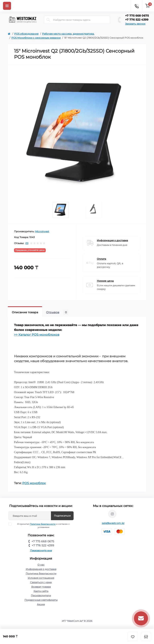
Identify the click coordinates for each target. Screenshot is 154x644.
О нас (41, 565)
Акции (41, 604)
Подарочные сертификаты (41, 600)
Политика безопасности (43, 524)
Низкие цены (105, 281)
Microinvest (42, 231)
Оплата (101, 259)
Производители (41, 595)
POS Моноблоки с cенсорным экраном (36, 38)
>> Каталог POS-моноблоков (37, 335)
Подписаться (62, 516)
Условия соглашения (41, 578)
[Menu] (7, 6)
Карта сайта (41, 591)
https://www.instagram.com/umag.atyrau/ (112, 514)
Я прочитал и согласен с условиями (42, 526)
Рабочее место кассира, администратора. (68, 34)
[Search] (48, 20)
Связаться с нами (41, 582)
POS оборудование (26, 34)
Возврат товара (41, 587)
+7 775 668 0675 (137, 16)
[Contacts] (137, 6)
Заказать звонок (135, 24)
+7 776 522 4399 (137, 20)
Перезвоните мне (41, 550)
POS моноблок (34, 483)
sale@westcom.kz (113, 523)
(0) (27, 243)
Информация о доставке (112, 240)
